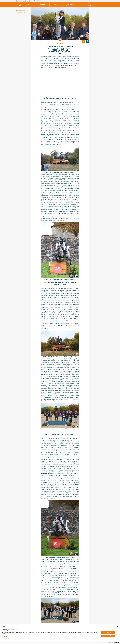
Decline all (108, 636)
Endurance (96, 1)
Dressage (77, 1)
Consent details (6, 639)
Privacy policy (15, 639)
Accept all (108, 633)
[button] (29, 5)
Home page (19, 11)
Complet (68, 1)
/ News (23, 11)
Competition (42, 5)
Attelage (86, 1)
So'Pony (50, 1)
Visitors (28, 5)
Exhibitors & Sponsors (91, 5)
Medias (56, 5)
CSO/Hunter (59, 1)
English (4, 627)
